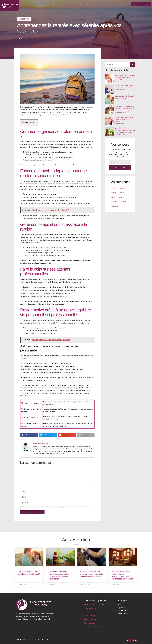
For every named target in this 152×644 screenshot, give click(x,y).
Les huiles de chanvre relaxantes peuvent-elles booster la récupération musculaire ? (125, 130)
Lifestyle (64, 4)
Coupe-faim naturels (91, 608)
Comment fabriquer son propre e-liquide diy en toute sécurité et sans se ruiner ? (92, 574)
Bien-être (53, 4)
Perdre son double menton (93, 627)
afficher (33, 122)
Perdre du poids (89, 623)
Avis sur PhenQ (89, 616)
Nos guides (123, 4)
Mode (73, 4)
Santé (81, 4)
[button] (29, 435)
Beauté (43, 4)
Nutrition (100, 4)
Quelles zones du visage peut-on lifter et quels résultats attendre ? (124, 119)
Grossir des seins (90, 612)
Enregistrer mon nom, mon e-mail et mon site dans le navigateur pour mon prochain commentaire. (56, 507)
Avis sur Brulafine (90, 619)
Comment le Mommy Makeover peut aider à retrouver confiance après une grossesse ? (125, 109)
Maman (90, 4)
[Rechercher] (133, 64)
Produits (110, 4)
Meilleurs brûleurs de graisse (94, 604)
